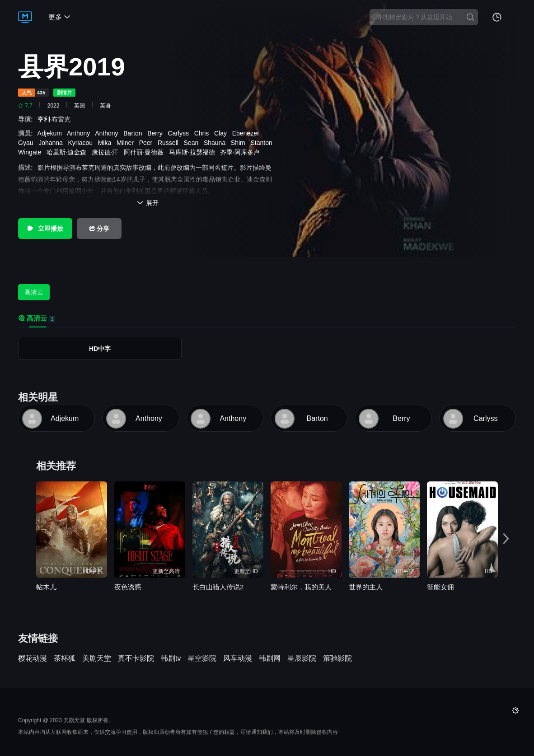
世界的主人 (366, 587)
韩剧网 (270, 658)
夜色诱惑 (128, 587)
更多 (59, 17)
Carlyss (180, 133)
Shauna (216, 143)
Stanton (263, 143)
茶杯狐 (65, 658)
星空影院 (202, 658)
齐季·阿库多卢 (242, 152)
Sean (193, 143)
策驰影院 (337, 658)
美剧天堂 (97, 658)
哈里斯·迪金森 (68, 152)
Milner (127, 143)
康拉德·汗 (107, 152)
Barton (134, 133)
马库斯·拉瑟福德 (194, 152)
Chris (203, 133)
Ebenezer (248, 133)
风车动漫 (238, 658)
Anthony (80, 133)
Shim (240, 143)
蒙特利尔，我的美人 (301, 587)
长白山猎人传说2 (218, 587)
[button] (506, 539)
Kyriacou (82, 143)
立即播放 (45, 229)
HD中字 (100, 349)
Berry (157, 133)
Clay (222, 133)
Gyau (27, 143)
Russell (170, 143)
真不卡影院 (136, 658)
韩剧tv (171, 658)
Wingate (31, 152)
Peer (148, 143)
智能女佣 (440, 587)
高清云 (34, 292)
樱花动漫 (33, 658)
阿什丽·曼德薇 (145, 152)
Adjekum (52, 133)
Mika (106, 143)
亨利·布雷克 (56, 119)
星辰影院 (302, 658)
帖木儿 (46, 587)
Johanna (52, 143)
